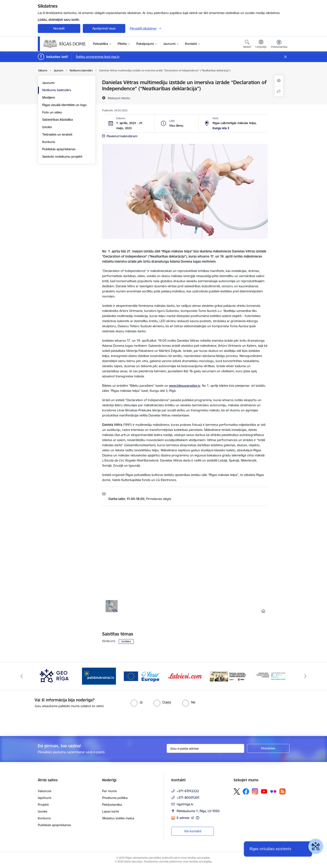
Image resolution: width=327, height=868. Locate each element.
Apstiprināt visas (104, 28)
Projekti (43, 805)
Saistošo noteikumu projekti (62, 156)
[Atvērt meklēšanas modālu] (247, 45)
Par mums (109, 791)
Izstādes (126, 641)
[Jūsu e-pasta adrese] (205, 748)
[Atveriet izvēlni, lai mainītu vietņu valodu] (261, 44)
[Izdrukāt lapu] (279, 81)
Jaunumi (48, 83)
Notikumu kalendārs (57, 90)
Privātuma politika (115, 798)
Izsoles (47, 127)
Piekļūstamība (112, 805)
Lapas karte (111, 811)
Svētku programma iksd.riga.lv (98, 57)
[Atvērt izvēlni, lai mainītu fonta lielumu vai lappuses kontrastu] (279, 45)
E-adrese (183, 818)
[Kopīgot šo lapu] (279, 91)
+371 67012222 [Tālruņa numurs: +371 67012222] (188, 791)
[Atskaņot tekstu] (119, 98)
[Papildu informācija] (198, 818)
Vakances (45, 791)
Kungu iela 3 (221, 128)
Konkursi (49, 142)
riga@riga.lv (185, 804)
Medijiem (49, 97)
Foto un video (52, 112)
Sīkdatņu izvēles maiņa (118, 818)
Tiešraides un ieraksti (57, 134)
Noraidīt (59, 28)
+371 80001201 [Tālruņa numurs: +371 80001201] (188, 798)
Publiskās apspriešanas (59, 149)
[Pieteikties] (268, 748)
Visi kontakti (193, 831)
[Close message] (285, 57)
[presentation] (35, 720)
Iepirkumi (44, 798)
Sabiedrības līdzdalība (58, 120)
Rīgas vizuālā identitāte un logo (64, 105)
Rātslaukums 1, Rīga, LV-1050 (198, 811)
